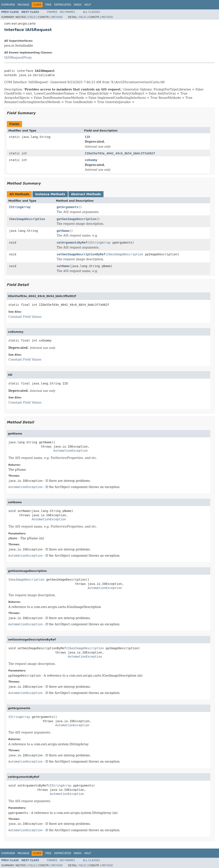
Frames (52, 12)
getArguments (67, 207)
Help (88, 5)
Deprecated (63, 5)
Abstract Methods (86, 194)
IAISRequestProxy (18, 58)
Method (57, 17)
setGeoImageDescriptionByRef (81, 254)
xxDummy (91, 160)
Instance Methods (50, 194)
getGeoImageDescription (76, 219)
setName (63, 266)
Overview (8, 5)
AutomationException (71, 451)
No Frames (67, 12)
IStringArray (20, 207)
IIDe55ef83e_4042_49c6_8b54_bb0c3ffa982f (120, 153)
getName (63, 231)
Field (32, 17)
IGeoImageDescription (27, 219)
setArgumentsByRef (72, 243)
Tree (48, 5)
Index (78, 5)
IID (87, 137)
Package (23, 5)
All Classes (91, 12)
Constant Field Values (25, 317)
